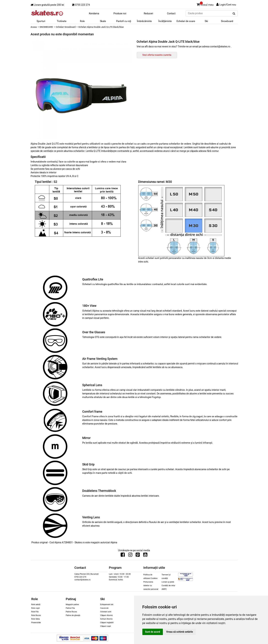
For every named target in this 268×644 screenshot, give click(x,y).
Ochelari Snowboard (66, 27)
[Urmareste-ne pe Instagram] (130, 556)
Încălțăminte (165, 21)
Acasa (34, 27)
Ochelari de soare (186, 21)
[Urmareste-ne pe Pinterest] (138, 556)
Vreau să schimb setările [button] (180, 632)
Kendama (94, 13)
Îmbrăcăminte (144, 21)
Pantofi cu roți (124, 21)
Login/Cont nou (228, 5)
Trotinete (62, 21)
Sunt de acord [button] (153, 632)
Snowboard (227, 21)
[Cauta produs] (234, 14)
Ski (206, 21)
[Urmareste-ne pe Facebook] (123, 556)
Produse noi (120, 13)
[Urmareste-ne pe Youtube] (145, 556)
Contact (171, 13)
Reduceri (148, 13)
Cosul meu (205, 4)
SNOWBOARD (46, 27)
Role (82, 21)
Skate (103, 21)
